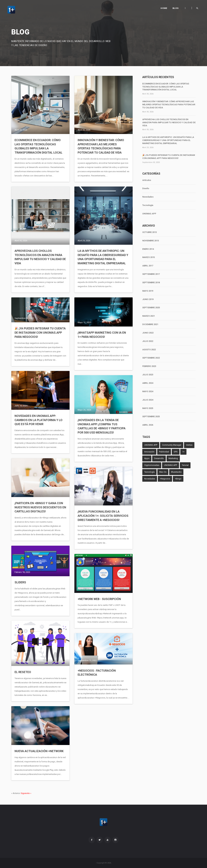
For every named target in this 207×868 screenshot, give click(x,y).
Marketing (173, 458)
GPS (176, 452)
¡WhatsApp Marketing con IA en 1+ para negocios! (102, 335)
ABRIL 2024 (148, 383)
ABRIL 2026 (148, 425)
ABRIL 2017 (148, 266)
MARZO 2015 (149, 257)
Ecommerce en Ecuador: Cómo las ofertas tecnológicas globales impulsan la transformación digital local (38, 146)
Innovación (149, 452)
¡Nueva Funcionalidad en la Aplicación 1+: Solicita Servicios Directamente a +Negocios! (103, 516)
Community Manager (172, 445)
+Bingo (178, 479)
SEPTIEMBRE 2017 (151, 274)
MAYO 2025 (148, 408)
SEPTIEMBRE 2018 (151, 282)
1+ (183, 452)
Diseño (146, 188)
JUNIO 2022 (148, 333)
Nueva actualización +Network (39, 751)
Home (164, 8)
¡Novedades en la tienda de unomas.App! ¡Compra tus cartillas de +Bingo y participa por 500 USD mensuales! (102, 426)
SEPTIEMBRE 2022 (151, 358)
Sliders (20, 582)
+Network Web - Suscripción (99, 599)
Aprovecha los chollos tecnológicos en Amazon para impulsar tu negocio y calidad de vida (40, 257)
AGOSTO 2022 (149, 350)
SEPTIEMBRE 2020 (151, 308)
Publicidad (164, 452)
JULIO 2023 (148, 375)
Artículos (147, 180)
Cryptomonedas (152, 465)
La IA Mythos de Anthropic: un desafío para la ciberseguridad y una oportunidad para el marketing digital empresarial (103, 257)
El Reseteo (23, 672)
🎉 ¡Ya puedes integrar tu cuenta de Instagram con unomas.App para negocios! (40, 332)
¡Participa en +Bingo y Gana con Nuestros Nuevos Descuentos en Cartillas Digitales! (40, 507)
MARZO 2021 (149, 316)
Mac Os (163, 472)
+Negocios (165, 479)
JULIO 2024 (148, 400)
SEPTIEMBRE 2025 (151, 416)
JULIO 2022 (148, 341)
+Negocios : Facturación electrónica (97, 673)
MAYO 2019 (148, 291)
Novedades (148, 197)
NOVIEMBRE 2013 (151, 241)
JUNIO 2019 (148, 299)
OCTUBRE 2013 (150, 232)
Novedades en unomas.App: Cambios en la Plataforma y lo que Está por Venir (38, 420)
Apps (147, 458)
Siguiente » (26, 793)
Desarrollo (159, 458)
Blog (176, 8)
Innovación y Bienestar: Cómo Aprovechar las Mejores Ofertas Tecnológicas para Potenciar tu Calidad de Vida (101, 146)
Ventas (189, 445)
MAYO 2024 (148, 391)
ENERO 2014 (148, 249)
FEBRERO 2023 (149, 366)
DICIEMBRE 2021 (150, 324)
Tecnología (148, 205)
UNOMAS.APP (149, 214)
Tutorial (185, 465)
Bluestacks (176, 472)
